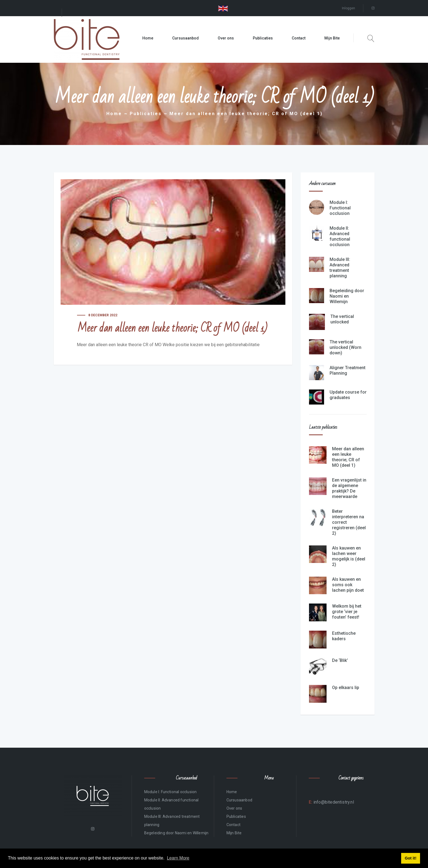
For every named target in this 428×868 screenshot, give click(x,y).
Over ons (226, 38)
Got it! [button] (410, 858)
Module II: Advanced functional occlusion (340, 236)
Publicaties (263, 38)
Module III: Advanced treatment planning (340, 268)
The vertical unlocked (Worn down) (345, 347)
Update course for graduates (348, 395)
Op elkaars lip (346, 688)
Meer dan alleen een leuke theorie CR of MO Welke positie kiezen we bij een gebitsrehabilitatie (168, 345)
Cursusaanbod (185, 38)
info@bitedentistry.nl (333, 802)
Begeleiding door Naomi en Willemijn (347, 296)
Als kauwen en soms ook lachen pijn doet (348, 585)
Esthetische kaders (344, 636)
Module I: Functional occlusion (340, 208)
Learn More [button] (178, 858)
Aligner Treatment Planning (348, 370)
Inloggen (348, 8)
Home (148, 38)
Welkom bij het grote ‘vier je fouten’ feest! (347, 612)
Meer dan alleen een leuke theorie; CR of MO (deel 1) (348, 457)
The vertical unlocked (342, 319)
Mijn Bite (332, 38)
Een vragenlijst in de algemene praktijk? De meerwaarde (349, 488)
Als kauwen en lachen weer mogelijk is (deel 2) (349, 556)
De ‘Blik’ (340, 660)
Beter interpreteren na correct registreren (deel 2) (349, 522)
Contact (299, 38)
